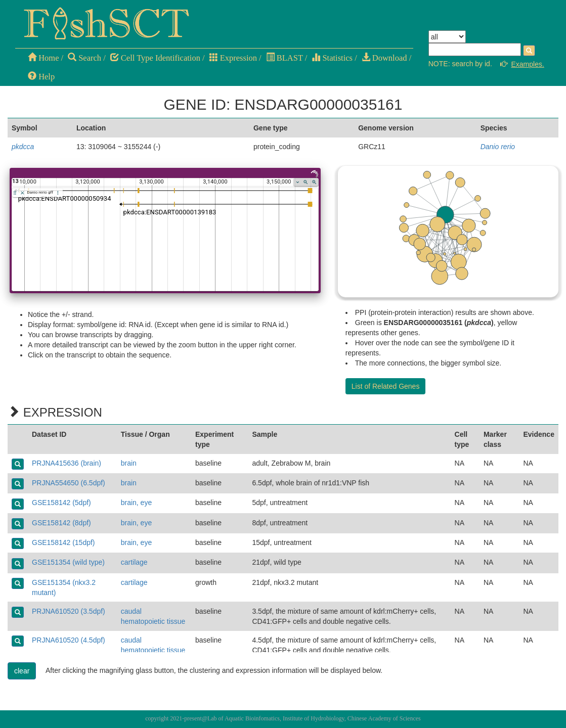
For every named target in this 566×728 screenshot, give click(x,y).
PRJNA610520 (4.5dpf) (69, 640)
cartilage (134, 562)
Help (41, 77)
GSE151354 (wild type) (68, 562)
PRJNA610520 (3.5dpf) (69, 611)
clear (22, 671)
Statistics (332, 58)
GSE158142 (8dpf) (61, 523)
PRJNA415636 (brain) (67, 463)
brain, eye (136, 503)
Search (84, 58)
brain (129, 463)
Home (43, 58)
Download (384, 58)
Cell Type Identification (155, 58)
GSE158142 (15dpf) (63, 542)
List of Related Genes (386, 386)
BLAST (285, 58)
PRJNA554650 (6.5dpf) (69, 483)
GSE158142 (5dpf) (61, 503)
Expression (233, 58)
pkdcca (23, 147)
